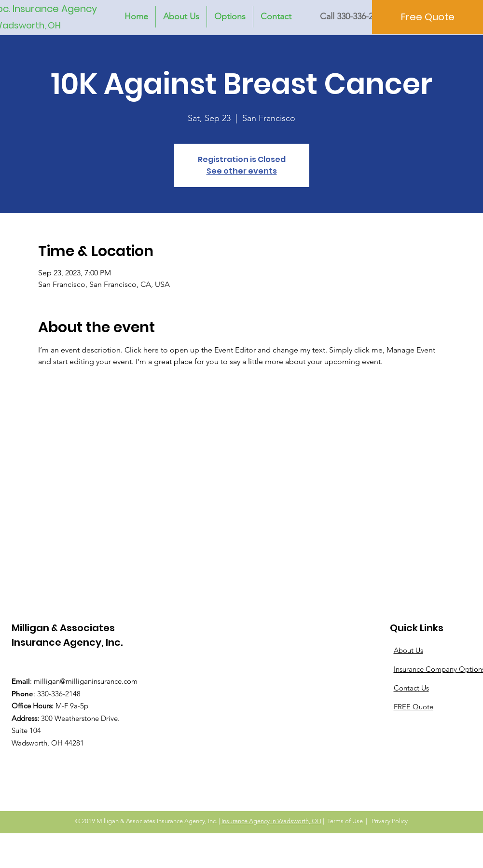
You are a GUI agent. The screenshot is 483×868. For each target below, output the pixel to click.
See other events (242, 171)
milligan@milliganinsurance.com (86, 681)
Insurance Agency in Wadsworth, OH (271, 821)
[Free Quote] (428, 17)
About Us (408, 650)
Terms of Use (345, 821)
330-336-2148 (59, 694)
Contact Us (411, 688)
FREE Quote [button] (414, 707)
